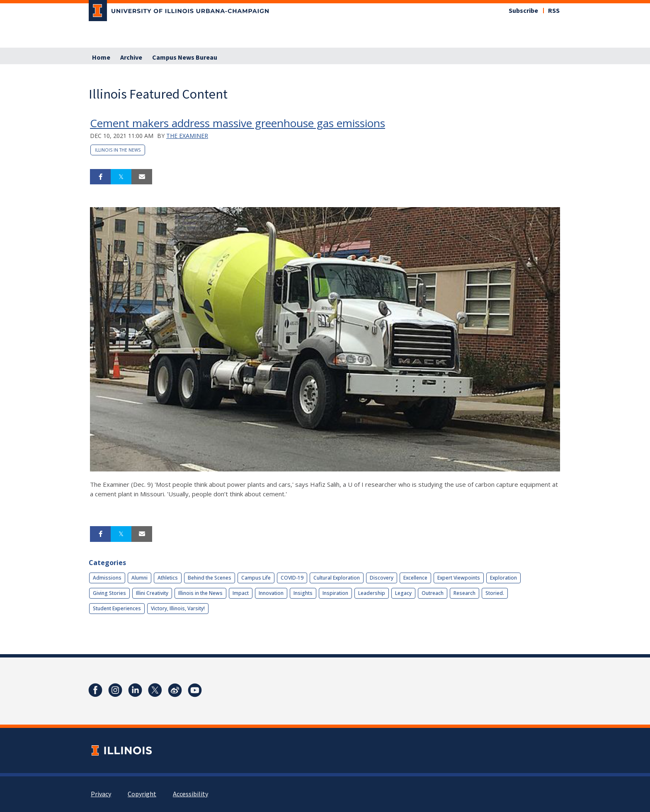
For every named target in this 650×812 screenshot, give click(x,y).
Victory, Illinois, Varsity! (178, 608)
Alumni (139, 578)
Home (101, 58)
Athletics (168, 578)
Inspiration (335, 593)
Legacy (403, 593)
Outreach (433, 593)
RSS (554, 11)
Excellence (415, 578)
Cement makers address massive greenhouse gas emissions (238, 123)
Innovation (271, 593)
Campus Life (256, 578)
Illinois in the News (118, 150)
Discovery (382, 578)
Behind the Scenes (210, 578)
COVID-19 (292, 578)
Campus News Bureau (185, 58)
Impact (241, 593)
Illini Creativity (152, 593)
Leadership (372, 593)
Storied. (495, 593)
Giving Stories (109, 593)
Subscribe (523, 11)
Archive (131, 58)
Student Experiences (117, 608)
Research (464, 593)
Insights (303, 593)
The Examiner (187, 136)
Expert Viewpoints (459, 578)
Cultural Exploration (337, 578)
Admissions (107, 578)
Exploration (503, 578)
